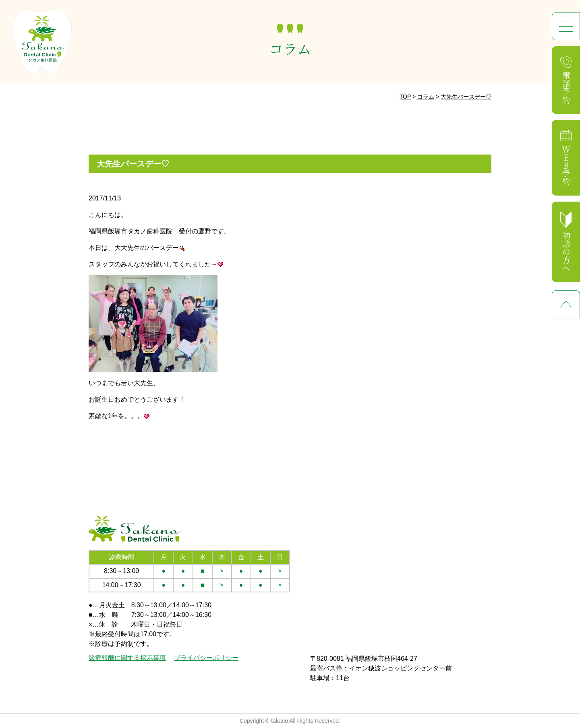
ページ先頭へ (566, 304)
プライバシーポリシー (206, 658)
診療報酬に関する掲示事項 (127, 658)
